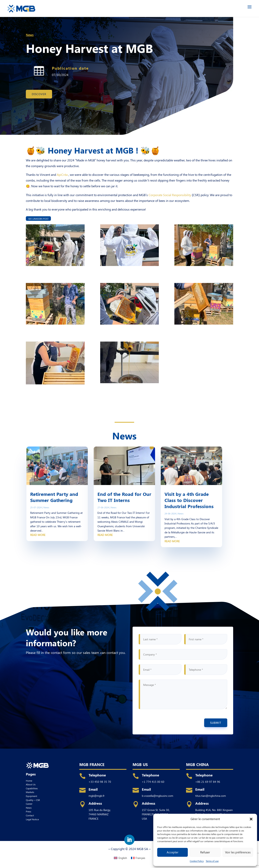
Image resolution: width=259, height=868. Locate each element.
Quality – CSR (33, 800)
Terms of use (212, 861)
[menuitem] (120, 858)
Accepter (173, 852)
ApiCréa (62, 175)
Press (29, 811)
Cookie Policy (197, 861)
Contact (30, 815)
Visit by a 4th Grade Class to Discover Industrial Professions (189, 500)
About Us (31, 784)
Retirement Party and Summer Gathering (54, 497)
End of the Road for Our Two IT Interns (124, 497)
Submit (216, 723)
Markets (30, 792)
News (30, 35)
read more (38, 535)
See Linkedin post (38, 218)
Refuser (205, 852)
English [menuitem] (123, 858)
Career (29, 804)
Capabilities (32, 788)
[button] (251, 819)
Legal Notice (32, 819)
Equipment (31, 796)
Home (29, 781)
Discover (39, 94)
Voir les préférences (238, 852)
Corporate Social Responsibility (170, 195)
